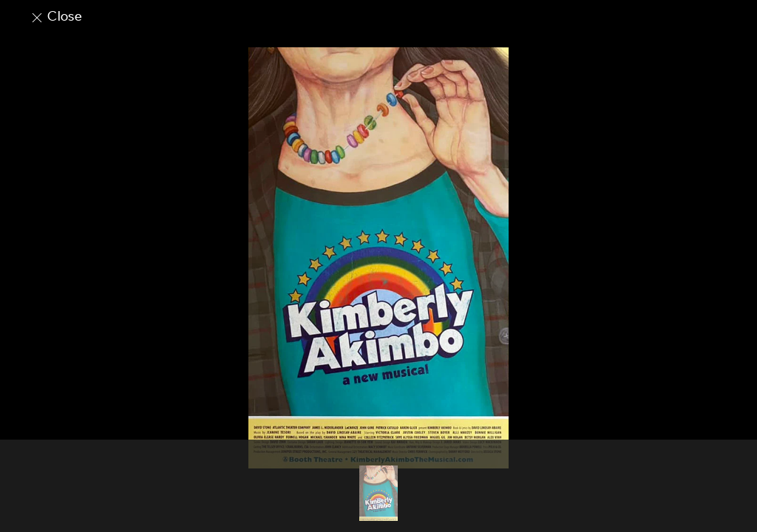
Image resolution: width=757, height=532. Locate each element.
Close (56, 16)
